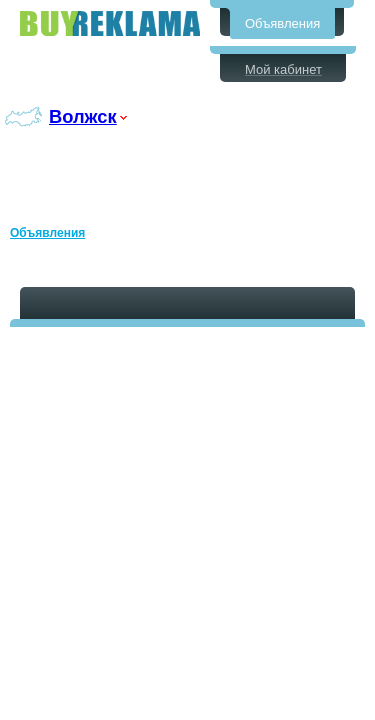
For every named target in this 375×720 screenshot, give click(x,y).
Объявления (282, 23)
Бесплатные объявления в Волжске (110, 23)
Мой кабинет (283, 69)
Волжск (83, 116)
